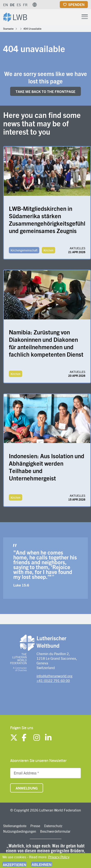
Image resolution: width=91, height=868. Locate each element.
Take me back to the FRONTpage (45, 91)
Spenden (76, 4)
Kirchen (48, 250)
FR (25, 5)
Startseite (8, 29)
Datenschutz (53, 826)
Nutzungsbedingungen (20, 831)
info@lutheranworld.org (54, 676)
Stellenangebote (15, 826)
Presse (35, 826)
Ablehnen (42, 865)
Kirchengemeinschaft (24, 250)
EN (5, 5)
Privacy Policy (59, 857)
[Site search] (74, 17)
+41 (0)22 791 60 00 (53, 680)
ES (19, 5)
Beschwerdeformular (55, 831)
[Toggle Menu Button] (85, 16)
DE (12, 5)
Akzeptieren (14, 865)
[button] (35, 5)
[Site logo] (15, 17)
